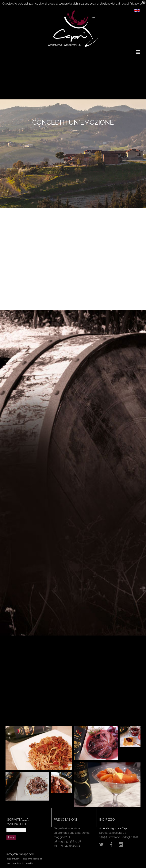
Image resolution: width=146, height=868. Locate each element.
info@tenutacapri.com (20, 854)
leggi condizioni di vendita (20, 863)
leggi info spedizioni (33, 859)
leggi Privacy (13, 859)
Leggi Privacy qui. (133, 4)
